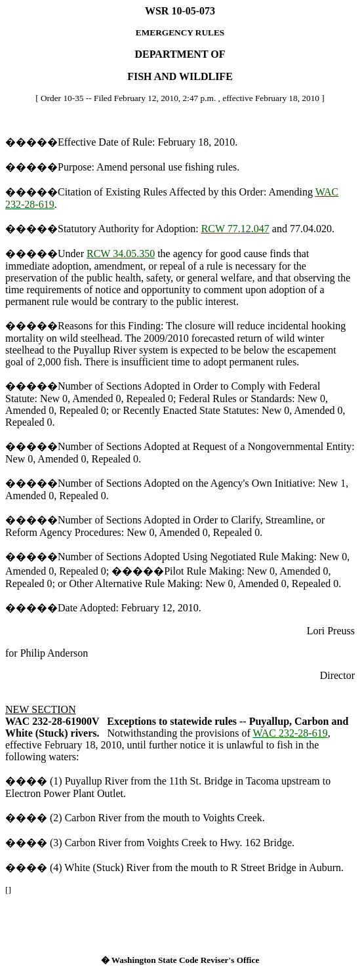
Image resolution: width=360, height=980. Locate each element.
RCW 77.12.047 (235, 229)
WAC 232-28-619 (290, 733)
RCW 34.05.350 (121, 254)
